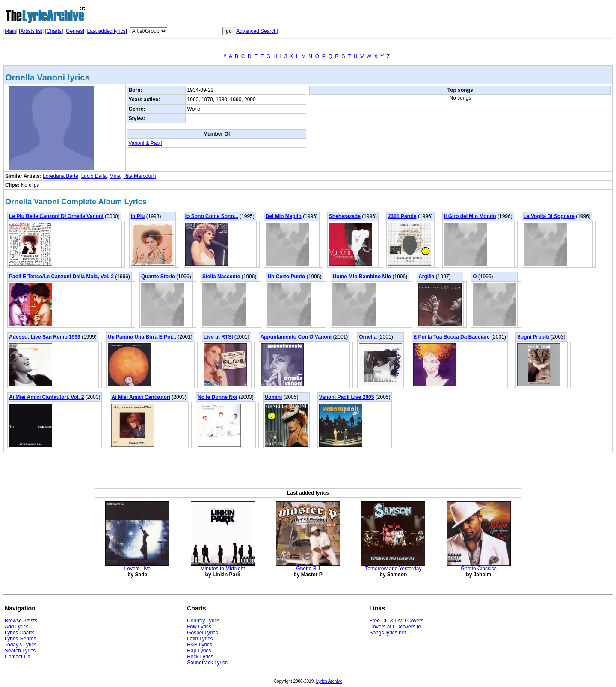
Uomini (274, 397)
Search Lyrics (20, 651)
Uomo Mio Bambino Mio (362, 277)
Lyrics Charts (20, 633)
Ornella (368, 337)
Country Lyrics (203, 621)
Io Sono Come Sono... (212, 216)
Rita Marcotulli (139, 176)
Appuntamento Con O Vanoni (296, 337)
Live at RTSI (218, 337)
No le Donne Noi (218, 397)
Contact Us (17, 657)
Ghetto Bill (308, 569)
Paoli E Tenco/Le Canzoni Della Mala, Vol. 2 (61, 277)
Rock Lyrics (200, 657)
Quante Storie (158, 277)
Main (10, 31)
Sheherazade (345, 216)
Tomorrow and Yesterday (393, 569)
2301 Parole (402, 216)
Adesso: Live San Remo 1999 (45, 337)
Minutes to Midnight (223, 569)
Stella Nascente (221, 277)
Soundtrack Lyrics (207, 663)
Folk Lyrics (199, 627)
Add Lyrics (17, 627)
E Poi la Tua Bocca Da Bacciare (452, 337)
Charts (54, 31)
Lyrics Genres (21, 639)
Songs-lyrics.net (387, 633)
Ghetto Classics (479, 569)
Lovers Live (138, 569)
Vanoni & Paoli (145, 143)
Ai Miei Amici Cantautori (141, 397)
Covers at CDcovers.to (395, 627)
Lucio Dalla (94, 176)
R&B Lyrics (200, 645)
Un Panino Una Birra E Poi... (142, 337)
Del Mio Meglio (284, 216)
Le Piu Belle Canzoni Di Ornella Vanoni (56, 216)
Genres (74, 31)
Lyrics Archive (329, 681)
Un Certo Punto (286, 277)
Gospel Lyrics (202, 633)
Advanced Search (256, 31)
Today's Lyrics (21, 645)
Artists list (31, 31)
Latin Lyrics (200, 639)
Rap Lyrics (199, 651)
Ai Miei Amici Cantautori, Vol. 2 (46, 397)
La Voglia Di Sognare (549, 216)
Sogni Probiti (533, 337)
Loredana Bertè (61, 176)
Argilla (426, 277)
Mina (115, 176)
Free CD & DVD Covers (396, 621)
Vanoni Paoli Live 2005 (347, 397)
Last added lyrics (106, 31)
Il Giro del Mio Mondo (470, 216)
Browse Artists (21, 621)
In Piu (138, 216)
